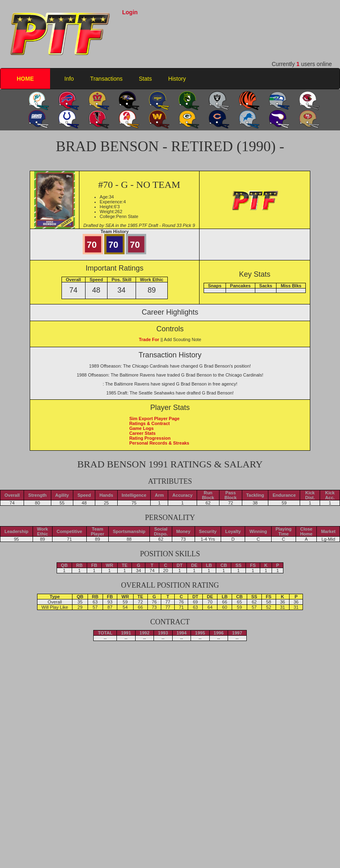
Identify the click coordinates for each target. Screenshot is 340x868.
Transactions (106, 79)
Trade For (149, 339)
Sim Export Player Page (154, 419)
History (177, 79)
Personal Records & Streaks (159, 443)
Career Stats (142, 433)
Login (130, 12)
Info (69, 79)
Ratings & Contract (149, 423)
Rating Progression (150, 438)
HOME (25, 79)
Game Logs (141, 428)
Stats (145, 79)
